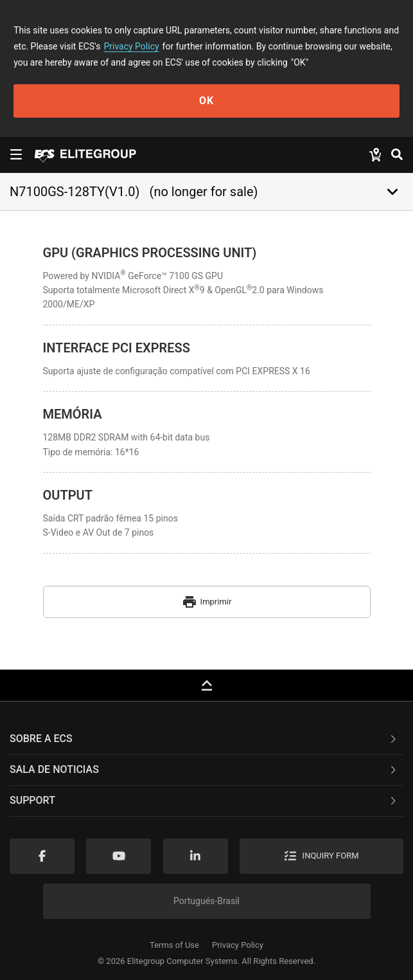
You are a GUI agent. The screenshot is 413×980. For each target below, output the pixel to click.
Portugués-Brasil (206, 901)
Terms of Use (174, 945)
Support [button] (204, 800)
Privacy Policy (131, 46)
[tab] (206, 740)
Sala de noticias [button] (204, 769)
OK (206, 101)
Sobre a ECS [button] (204, 739)
